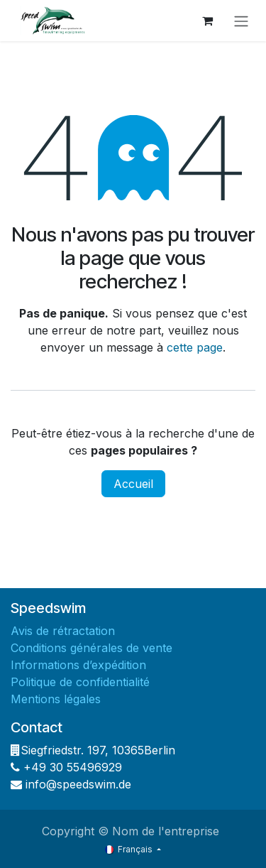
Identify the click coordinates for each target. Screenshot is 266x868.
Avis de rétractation (65, 631)
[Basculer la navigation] (241, 21)
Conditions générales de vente (93, 648)
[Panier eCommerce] (207, 21)
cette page (195, 347)
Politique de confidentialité (82, 682)
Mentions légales (57, 699)
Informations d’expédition (78, 665)
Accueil (133, 484)
